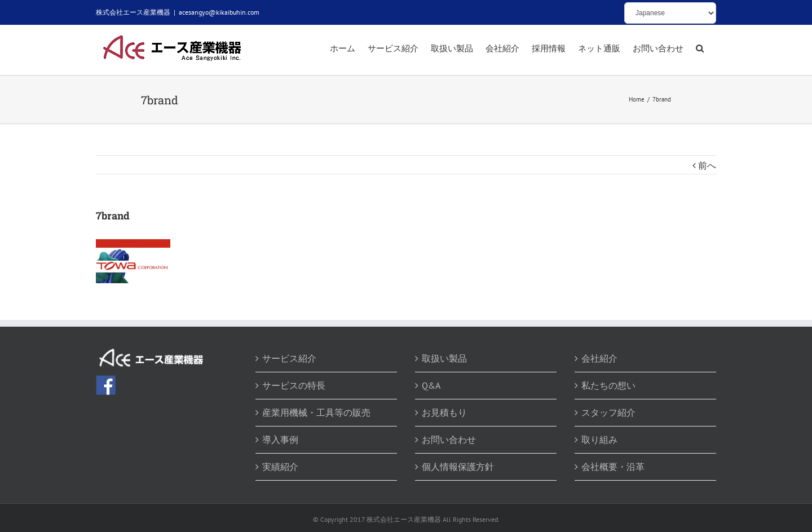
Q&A (431, 385)
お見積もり (444, 412)
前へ (707, 165)
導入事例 (280, 439)
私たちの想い (608, 385)
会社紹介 (599, 358)
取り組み (599, 439)
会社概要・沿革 (613, 467)
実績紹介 (280, 467)
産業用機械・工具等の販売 (316, 412)
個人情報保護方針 (458, 467)
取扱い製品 (444, 358)
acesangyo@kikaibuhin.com (219, 12)
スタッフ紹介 (608, 412)
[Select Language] (670, 13)
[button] (700, 49)
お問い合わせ (449, 439)
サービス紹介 (289, 358)
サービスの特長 (294, 385)
